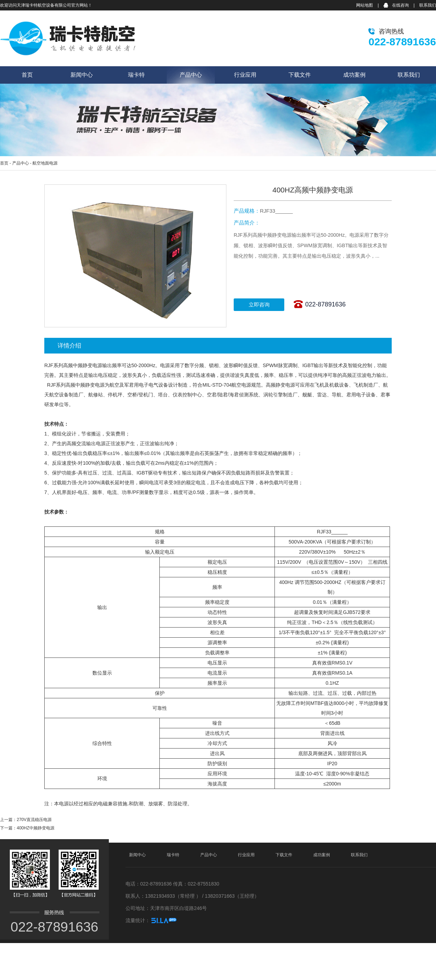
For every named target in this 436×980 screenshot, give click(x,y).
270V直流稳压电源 (34, 820)
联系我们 (428, 5)
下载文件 (300, 75)
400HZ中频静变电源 (36, 828)
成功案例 (354, 75)
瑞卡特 (136, 75)
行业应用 (245, 75)
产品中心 (191, 75)
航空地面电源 (45, 163)
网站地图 (364, 5)
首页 (27, 75)
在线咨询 (400, 5)
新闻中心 (82, 75)
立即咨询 (259, 305)
